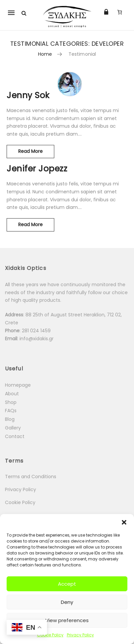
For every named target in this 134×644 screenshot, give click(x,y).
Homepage (18, 385)
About (12, 394)
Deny (67, 602)
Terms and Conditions (31, 477)
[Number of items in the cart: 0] (120, 12)
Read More (36, 150)
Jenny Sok (28, 95)
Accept (67, 584)
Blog (10, 419)
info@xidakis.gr (37, 339)
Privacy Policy (80, 635)
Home (45, 54)
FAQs (11, 411)
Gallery (13, 428)
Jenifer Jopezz (37, 169)
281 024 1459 (37, 331)
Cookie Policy (50, 635)
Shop (11, 402)
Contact (15, 436)
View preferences (67, 620)
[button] (124, 522)
